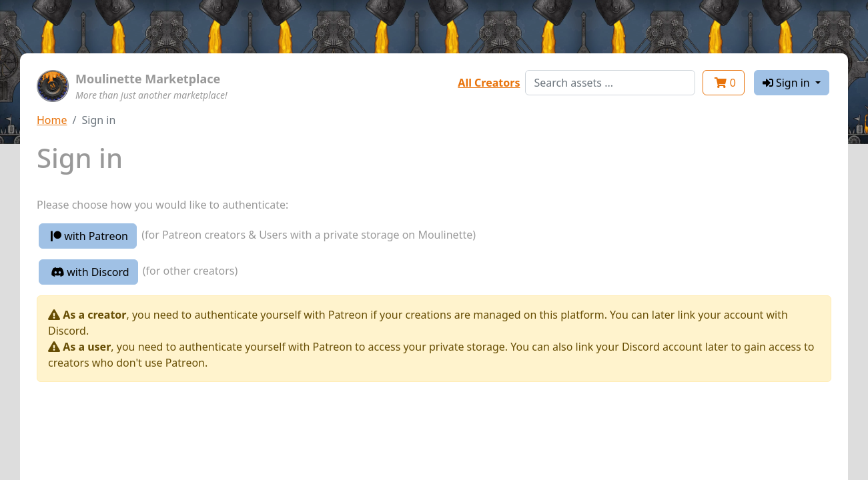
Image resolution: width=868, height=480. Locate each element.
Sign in (788, 83)
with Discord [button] (90, 272)
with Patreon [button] (89, 236)
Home (52, 120)
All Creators (489, 83)
